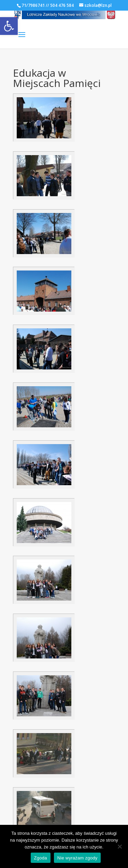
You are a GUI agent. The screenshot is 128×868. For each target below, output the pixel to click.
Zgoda (41, 858)
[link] (9, 26)
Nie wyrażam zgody (77, 858)
